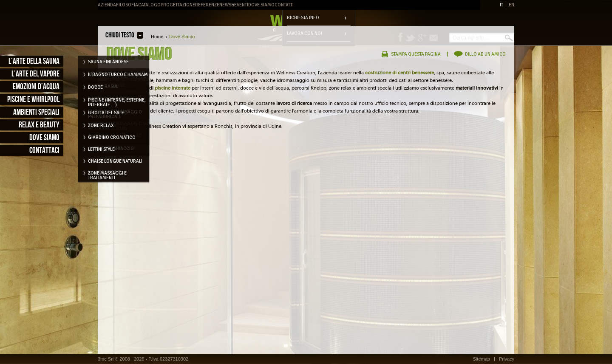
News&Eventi (234, 5)
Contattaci (44, 151)
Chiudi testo (120, 35)
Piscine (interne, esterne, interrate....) (117, 102)
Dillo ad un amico (485, 54)
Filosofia (127, 5)
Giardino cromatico (112, 137)
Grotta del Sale (106, 113)
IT (501, 5)
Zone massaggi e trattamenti (107, 175)
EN (511, 5)
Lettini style (101, 149)
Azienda (107, 5)
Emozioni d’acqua (36, 87)
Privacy (507, 359)
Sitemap (482, 359)
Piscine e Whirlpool (33, 100)
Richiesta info (303, 18)
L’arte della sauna (34, 61)
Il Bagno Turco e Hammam (118, 75)
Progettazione (178, 5)
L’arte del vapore (35, 74)
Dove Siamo (261, 5)
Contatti (284, 5)
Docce (95, 87)
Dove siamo (44, 138)
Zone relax (101, 126)
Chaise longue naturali (115, 161)
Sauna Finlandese (108, 62)
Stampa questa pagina (416, 54)
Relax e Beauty (39, 125)
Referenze (207, 5)
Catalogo (149, 5)
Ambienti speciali (36, 112)
